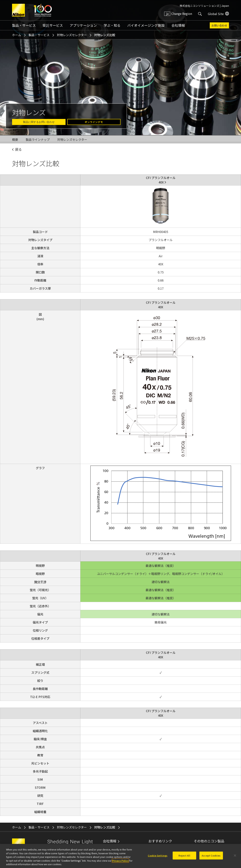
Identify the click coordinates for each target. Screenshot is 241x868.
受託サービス (53, 25)
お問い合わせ (219, 25)
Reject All (184, 857)
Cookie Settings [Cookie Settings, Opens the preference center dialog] (158, 857)
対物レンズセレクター (72, 35)
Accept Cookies (211, 857)
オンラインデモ (94, 122)
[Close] (235, 857)
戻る (18, 149)
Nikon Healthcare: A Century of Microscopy (43, 10)
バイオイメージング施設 (146, 25)
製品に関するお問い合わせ (39, 122)
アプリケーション (83, 25)
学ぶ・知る (112, 25)
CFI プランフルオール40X (161, 180)
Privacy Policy (120, 862)
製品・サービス (24, 25)
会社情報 (178, 25)
